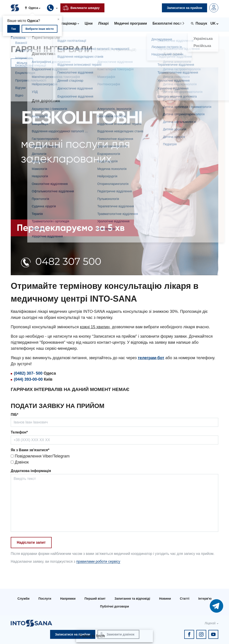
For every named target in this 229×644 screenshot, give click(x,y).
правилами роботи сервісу (98, 561)
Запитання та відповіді (132, 599)
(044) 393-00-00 (28, 379)
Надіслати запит (31, 542)
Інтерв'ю (205, 599)
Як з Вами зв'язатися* (30, 450)
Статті (184, 599)
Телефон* (19, 432)
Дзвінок (20, 462)
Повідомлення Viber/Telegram (40, 456)
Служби (23, 599)
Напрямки (68, 599)
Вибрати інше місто (40, 29)
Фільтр (22, 63)
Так (14, 29)
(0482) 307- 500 (28, 373)
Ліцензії (210, 623)
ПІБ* (15, 415)
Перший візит (95, 599)
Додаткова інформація (31, 471)
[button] (34, 8)
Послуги (45, 599)
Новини (165, 599)
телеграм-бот (151, 358)
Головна (18, 38)
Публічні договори (114, 606)
